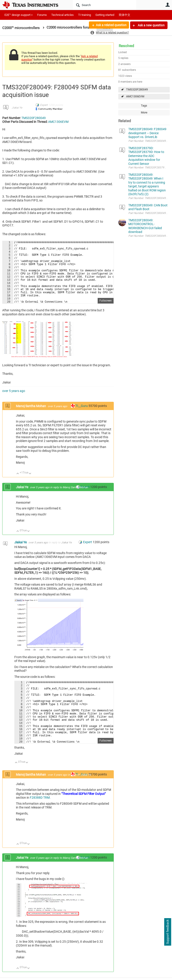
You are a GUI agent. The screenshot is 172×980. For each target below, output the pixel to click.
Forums (42, 15)
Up (18, 487)
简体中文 (125, 15)
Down (30, 487)
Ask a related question (111, 25)
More (144, 112)
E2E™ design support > (19, 15)
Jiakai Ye (17, 108)
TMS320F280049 (137, 89)
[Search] (104, 5)
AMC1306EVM (135, 96)
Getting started (105, 15)
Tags (144, 106)
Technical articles (62, 15)
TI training (85, 15)
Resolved (126, 46)
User (168, 5)
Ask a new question (151, 25)
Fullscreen (106, 314)
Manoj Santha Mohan (31, 419)
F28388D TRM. (40, 824)
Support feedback (168, 932)
